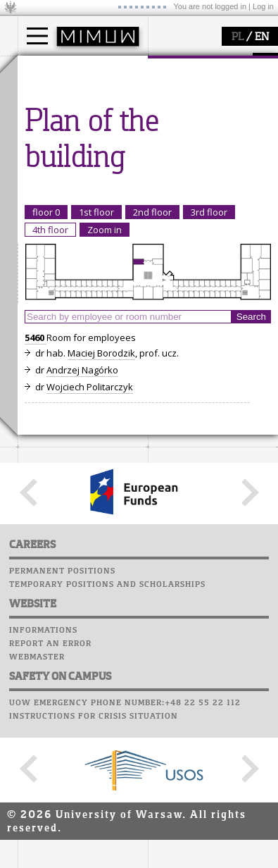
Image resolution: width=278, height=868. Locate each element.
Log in (263, 6)
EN (262, 37)
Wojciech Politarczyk (90, 647)
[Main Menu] (37, 36)
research (54, 199)
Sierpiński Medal (71, 278)
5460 (36, 598)
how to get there (200, 97)
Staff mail (176, 247)
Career (167, 261)
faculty (178, 69)
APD (234, 194)
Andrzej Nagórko (82, 631)
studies (49, 69)
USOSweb (171, 194)
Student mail (183, 234)
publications (61, 253)
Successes (174, 287)
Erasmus (54, 135)
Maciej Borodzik (101, 614)
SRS (209, 194)
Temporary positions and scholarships (107, 845)
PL (238, 37)
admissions (60, 148)
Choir (164, 274)
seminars (55, 240)
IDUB (45, 291)
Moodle (169, 207)
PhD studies (61, 123)
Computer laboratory (205, 221)
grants (49, 266)
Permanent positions (62, 832)
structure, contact (202, 110)
